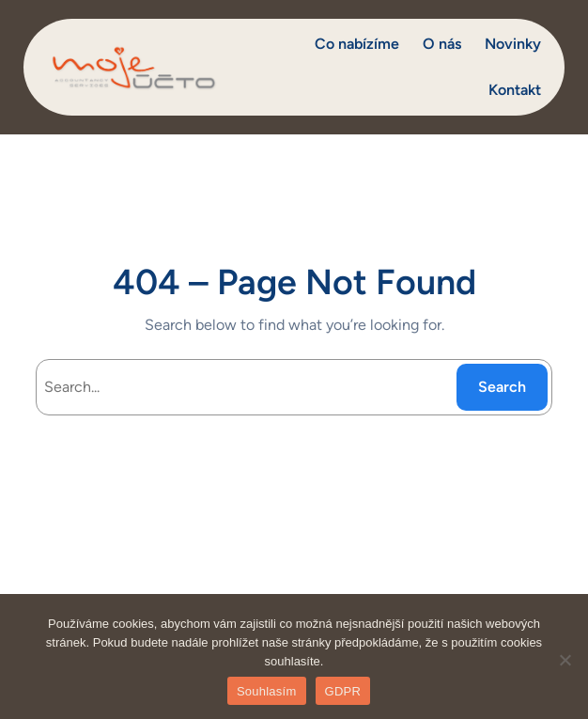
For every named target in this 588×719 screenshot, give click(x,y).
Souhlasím (267, 691)
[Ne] (565, 660)
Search (502, 387)
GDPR (343, 691)
